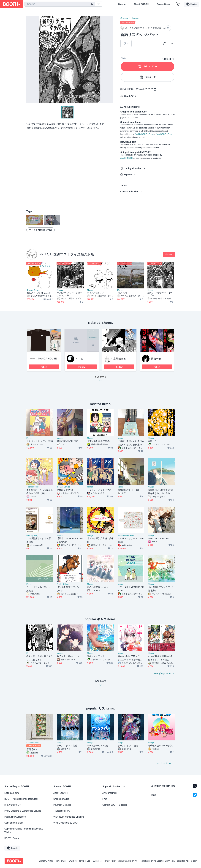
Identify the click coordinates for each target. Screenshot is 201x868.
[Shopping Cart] (178, 4)
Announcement (110, 793)
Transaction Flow (62, 811)
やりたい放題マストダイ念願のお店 (67, 254)
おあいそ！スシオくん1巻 (39, 293)
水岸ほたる (120, 359)
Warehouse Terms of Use (80, 861)
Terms (124, 186)
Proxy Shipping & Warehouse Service (23, 811)
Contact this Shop (130, 192)
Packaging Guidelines (15, 817)
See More (100, 379)
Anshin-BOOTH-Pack (144, 134)
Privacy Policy (110, 861)
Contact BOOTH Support (115, 805)
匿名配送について (13, 805)
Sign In (122, 4)
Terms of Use (61, 861)
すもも (79, 359)
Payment (128, 174)
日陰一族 (156, 359)
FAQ (105, 799)
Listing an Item (12, 793)
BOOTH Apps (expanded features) (21, 799)
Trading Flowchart (133, 168)
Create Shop (163, 4)
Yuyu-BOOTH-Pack (164, 134)
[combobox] (60, 4)
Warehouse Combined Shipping (69, 817)
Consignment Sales (14, 823)
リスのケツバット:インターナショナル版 (70, 294)
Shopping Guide (61, 799)
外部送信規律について (128, 861)
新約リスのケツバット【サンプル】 (160, 294)
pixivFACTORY (127, 158)
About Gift (129, 96)
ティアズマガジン (95, 293)
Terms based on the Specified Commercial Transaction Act (164, 861)
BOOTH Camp (12, 838)
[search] (92, 4)
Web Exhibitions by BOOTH (67, 823)
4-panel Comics (33, 290)
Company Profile (46, 861)
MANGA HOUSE (47, 359)
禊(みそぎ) (122, 293)
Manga (136, 18)
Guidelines (97, 861)
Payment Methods (62, 805)
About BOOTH (141, 4)
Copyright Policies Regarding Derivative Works (24, 830)
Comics (124, 18)
